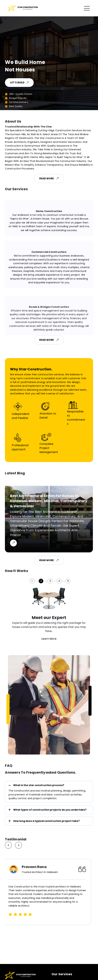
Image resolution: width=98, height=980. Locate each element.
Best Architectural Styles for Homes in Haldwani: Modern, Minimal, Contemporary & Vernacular (49, 501)
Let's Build (19, 82)
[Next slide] (8, 845)
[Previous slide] (19, 845)
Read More (49, 178)
